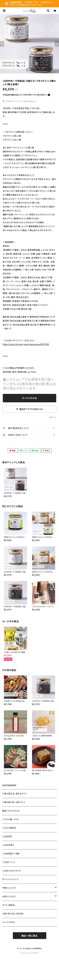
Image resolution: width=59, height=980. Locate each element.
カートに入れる (29, 398)
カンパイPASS (9, 922)
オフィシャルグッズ (10, 879)
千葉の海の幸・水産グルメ (14, 802)
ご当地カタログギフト (12, 871)
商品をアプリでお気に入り (29, 409)
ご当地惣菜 (7, 836)
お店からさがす (9, 896)
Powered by (30, 953)
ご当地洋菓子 (8, 845)
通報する (53, 417)
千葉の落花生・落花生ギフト (15, 794)
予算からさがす (9, 888)
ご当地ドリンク (9, 862)
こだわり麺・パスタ (10, 819)
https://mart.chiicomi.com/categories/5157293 (26, 344)
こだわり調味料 (9, 828)
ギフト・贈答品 (9, 905)
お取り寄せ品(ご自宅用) (13, 914)
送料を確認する (30, 101)
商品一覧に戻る (30, 936)
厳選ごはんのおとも (11, 811)
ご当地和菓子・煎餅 (11, 854)
